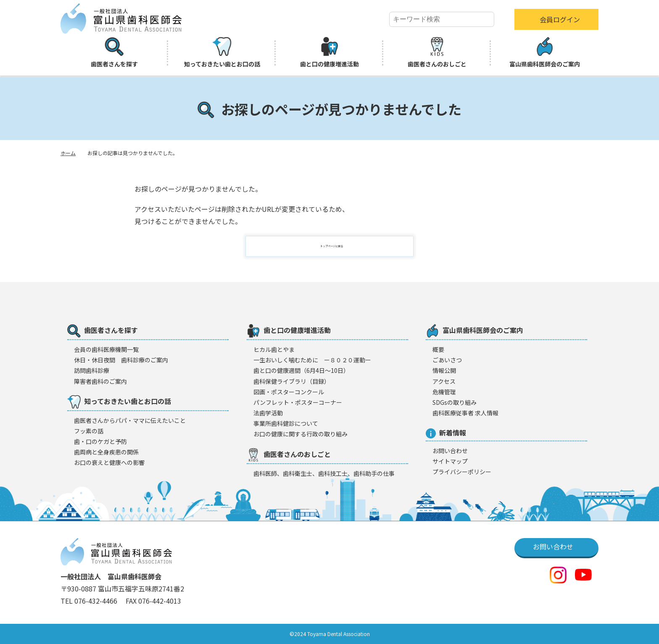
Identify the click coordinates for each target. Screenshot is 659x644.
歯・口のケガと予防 (100, 441)
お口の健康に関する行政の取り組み (301, 434)
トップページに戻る (335, 246)
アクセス (444, 381)
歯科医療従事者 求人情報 (465, 413)
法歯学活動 (268, 413)
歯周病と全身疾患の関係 (106, 452)
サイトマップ (450, 461)
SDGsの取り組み (455, 402)
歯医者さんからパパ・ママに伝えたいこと (130, 420)
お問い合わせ (450, 451)
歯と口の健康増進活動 (329, 53)
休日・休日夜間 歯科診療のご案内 (121, 360)
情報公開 (444, 370)
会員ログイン (560, 19)
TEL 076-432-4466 (90, 601)
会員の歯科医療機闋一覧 (106, 349)
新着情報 (446, 433)
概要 (438, 349)
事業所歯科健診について (286, 423)
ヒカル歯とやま (274, 349)
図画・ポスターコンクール (289, 392)
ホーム (68, 153)
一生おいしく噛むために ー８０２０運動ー (312, 360)
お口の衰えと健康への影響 (109, 462)
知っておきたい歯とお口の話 (222, 53)
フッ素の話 (89, 431)
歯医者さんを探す (114, 53)
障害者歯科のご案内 (100, 381)
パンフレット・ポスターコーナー (298, 402)
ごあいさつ (447, 360)
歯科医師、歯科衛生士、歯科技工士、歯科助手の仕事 (324, 473)
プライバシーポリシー (462, 472)
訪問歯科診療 (92, 370)
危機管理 (444, 392)
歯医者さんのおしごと (437, 53)
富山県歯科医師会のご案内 (545, 53)
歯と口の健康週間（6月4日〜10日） (301, 370)
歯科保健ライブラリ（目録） (292, 381)
